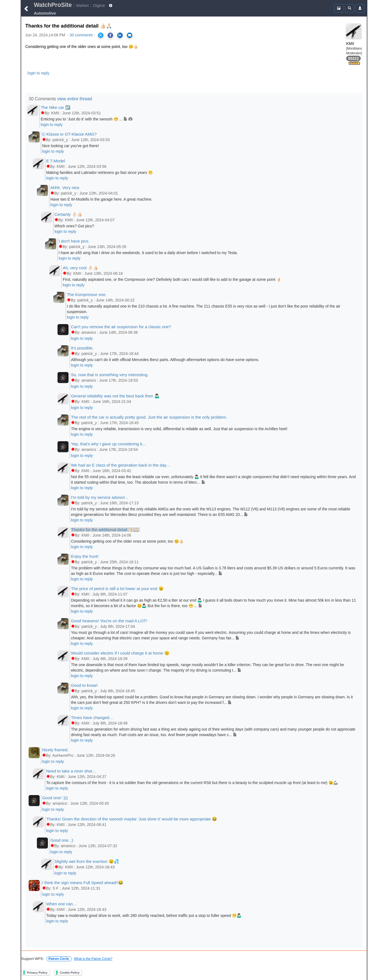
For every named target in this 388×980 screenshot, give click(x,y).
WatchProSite (53, 5)
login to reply (38, 73)
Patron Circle (59, 959)
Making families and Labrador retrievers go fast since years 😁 (99, 173)
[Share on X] (101, 35)
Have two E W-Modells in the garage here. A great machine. (101, 199)
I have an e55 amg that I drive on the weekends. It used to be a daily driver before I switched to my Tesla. (148, 253)
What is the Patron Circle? (93, 959)
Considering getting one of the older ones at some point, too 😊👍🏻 (127, 541)
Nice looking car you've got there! (71, 146)
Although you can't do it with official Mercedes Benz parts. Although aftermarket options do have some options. (165, 360)
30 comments (81, 35)
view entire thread (75, 99)
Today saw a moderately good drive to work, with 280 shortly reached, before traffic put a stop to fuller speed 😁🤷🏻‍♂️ (144, 916)
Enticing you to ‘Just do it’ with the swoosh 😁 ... (87, 119)
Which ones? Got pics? (74, 226)
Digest (99, 5)
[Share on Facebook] (110, 35)
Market (83, 5)
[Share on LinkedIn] (120, 35)
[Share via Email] (130, 35)
